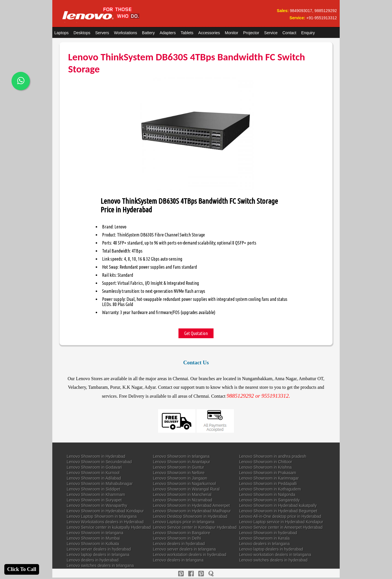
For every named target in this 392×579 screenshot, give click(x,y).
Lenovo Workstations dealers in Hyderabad (105, 522)
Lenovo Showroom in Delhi (177, 538)
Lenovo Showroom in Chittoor (266, 462)
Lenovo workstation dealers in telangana (275, 555)
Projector (251, 33)
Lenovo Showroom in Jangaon (180, 478)
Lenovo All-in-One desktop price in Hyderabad (280, 516)
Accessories (209, 33)
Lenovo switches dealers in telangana (100, 565)
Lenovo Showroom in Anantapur (181, 462)
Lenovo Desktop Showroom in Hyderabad (190, 516)
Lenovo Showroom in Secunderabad (99, 462)
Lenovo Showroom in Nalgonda (267, 495)
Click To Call (22, 569)
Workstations (125, 33)
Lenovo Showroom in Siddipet (93, 489)
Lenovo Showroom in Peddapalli (268, 484)
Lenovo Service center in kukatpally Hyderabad (109, 527)
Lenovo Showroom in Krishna (265, 467)
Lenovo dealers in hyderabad (179, 544)
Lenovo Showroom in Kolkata (93, 544)
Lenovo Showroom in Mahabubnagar (100, 484)
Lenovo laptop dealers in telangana (98, 555)
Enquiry (308, 33)
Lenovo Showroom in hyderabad (268, 533)
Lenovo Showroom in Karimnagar (269, 478)
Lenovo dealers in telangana (264, 544)
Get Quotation (196, 333)
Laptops (62, 33)
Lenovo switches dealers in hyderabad (273, 560)
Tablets (187, 33)
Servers (102, 33)
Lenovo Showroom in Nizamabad (182, 500)
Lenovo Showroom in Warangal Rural (186, 489)
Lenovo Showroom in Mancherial (182, 495)
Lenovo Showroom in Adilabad (94, 478)
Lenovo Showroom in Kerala (264, 538)
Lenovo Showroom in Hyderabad (96, 456)
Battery (148, 33)
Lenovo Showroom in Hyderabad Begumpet (278, 511)
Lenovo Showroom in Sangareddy (269, 500)
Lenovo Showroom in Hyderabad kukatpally (278, 505)
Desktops (82, 33)
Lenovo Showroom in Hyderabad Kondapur (105, 511)
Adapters (168, 33)
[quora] (211, 574)
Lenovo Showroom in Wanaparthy (97, 505)
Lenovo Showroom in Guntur (178, 467)
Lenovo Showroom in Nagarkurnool (184, 484)
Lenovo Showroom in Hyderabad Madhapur (192, 511)
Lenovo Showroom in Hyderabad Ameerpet (191, 505)
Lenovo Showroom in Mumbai (93, 538)
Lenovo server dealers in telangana (184, 549)
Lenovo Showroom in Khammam (96, 495)
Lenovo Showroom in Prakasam (268, 473)
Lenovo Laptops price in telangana (184, 522)
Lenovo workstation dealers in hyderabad (190, 555)
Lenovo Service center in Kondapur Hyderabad (195, 527)
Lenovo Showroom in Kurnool (93, 473)
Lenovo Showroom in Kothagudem (270, 489)
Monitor (231, 33)
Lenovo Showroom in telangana (181, 456)
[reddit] (201, 574)
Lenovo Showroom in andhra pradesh (273, 456)
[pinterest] (181, 574)
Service (271, 33)
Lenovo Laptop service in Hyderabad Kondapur (281, 522)
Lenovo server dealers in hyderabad (99, 549)
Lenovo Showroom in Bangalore (181, 533)
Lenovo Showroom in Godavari (94, 467)
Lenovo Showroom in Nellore (179, 473)
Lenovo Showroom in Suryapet (94, 500)
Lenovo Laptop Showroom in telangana (102, 516)
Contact (289, 33)
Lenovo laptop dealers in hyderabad (271, 549)
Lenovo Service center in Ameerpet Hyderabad (281, 527)
